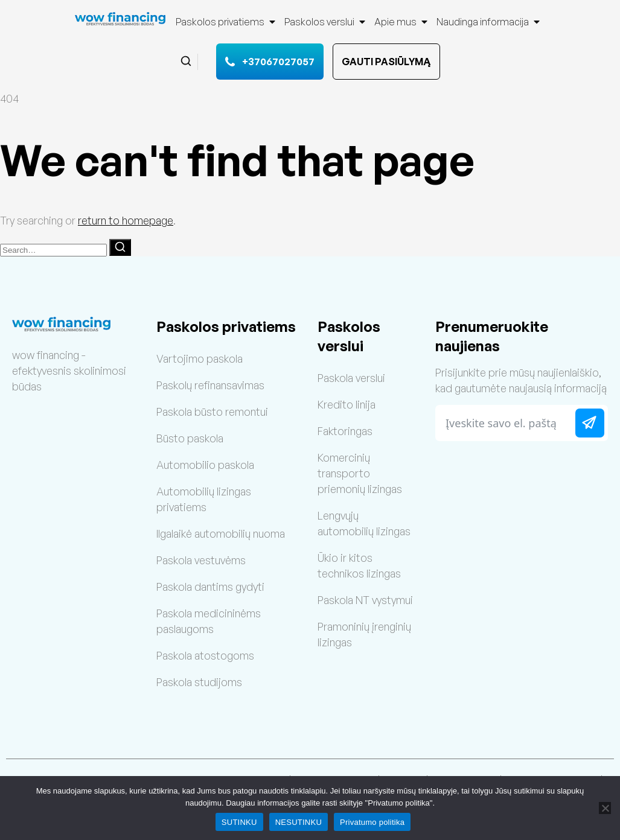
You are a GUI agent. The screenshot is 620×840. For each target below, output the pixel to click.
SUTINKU (239, 822)
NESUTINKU (299, 822)
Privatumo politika (372, 822)
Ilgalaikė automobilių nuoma (221, 533)
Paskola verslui (351, 378)
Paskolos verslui (326, 22)
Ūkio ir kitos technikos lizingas (359, 565)
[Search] (120, 247)
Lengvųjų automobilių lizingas (364, 523)
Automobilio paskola (205, 465)
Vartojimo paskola (200, 358)
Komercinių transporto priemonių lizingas (360, 473)
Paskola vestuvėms (201, 560)
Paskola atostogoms (205, 655)
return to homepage (126, 220)
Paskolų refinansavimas (210, 385)
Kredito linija (347, 404)
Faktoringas (345, 431)
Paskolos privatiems (226, 22)
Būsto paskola (190, 438)
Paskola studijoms (199, 682)
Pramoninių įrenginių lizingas (364, 634)
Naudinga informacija (489, 22)
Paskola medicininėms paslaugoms (209, 621)
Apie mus (402, 22)
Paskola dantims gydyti (210, 587)
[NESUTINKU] (605, 808)
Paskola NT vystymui (365, 600)
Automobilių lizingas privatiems (204, 499)
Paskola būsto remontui (212, 412)
